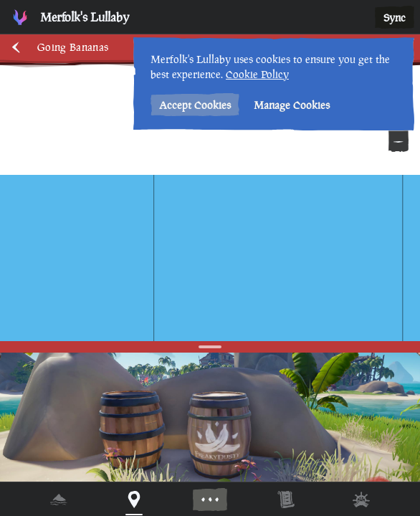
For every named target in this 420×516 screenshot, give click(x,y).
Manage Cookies (292, 105)
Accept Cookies (195, 105)
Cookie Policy (257, 74)
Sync (395, 18)
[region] (210, 258)
